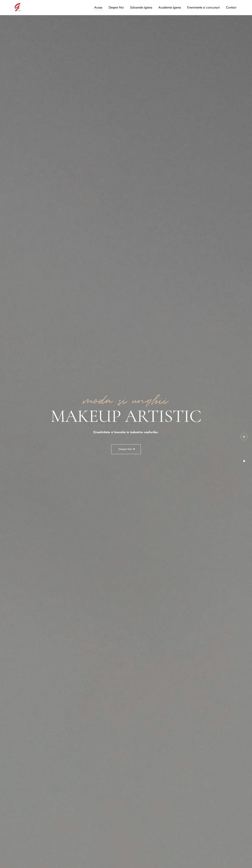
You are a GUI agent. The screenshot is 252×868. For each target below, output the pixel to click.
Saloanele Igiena (141, 7)
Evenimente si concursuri (203, 7)
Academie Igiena (170, 7)
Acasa (98, 7)
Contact (231, 7)
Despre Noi (116, 7)
